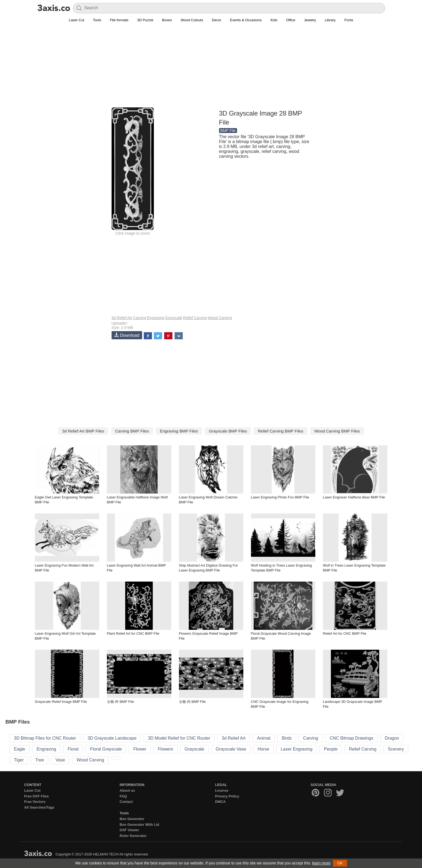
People (331, 749)
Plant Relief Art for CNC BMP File (133, 633)
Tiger (19, 760)
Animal (264, 738)
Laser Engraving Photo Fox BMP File (280, 497)
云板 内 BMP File (192, 702)
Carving (140, 318)
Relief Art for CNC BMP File (345, 633)
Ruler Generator (133, 836)
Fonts (349, 20)
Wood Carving (220, 318)
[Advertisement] (211, 68)
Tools (97, 20)
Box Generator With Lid (140, 825)
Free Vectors (35, 802)
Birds (287, 738)
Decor (216, 20)
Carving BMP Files (132, 431)
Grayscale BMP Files (228, 431)
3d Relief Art (122, 318)
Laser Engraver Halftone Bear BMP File (354, 497)
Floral (73, 749)
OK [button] (340, 863)
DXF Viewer (129, 830)
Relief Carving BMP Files (280, 431)
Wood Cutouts (192, 20)
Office (291, 20)
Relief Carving (195, 318)
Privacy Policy (227, 796)
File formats (119, 20)
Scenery (396, 749)
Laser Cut (76, 20)
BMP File (228, 131)
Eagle (20, 749)
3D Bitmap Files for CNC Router (45, 738)
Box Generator (132, 819)
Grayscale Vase (231, 749)
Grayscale (174, 318)
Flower (140, 749)
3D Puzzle (145, 20)
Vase (60, 760)
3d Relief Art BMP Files (83, 431)
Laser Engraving (297, 749)
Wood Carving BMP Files (337, 431)
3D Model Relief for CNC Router (179, 738)
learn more (321, 863)
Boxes (167, 20)
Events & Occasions (246, 20)
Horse (263, 749)
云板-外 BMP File (120, 702)
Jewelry (310, 20)
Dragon (392, 738)
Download (127, 335)
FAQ (123, 796)
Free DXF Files (37, 796)
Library (330, 20)
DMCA (221, 802)
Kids (274, 20)
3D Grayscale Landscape (112, 738)
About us (127, 790)
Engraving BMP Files (179, 431)
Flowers (165, 749)
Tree (40, 760)
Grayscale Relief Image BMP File (61, 702)
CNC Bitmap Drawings (351, 738)
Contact (126, 802)
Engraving (156, 318)
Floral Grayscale (106, 749)
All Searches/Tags (39, 807)
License (222, 790)
